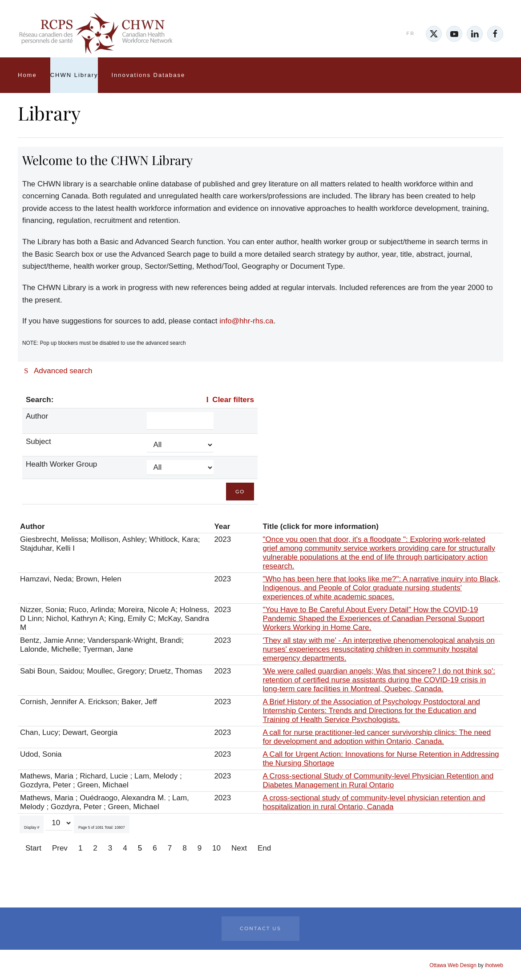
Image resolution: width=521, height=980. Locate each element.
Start (33, 848)
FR (410, 33)
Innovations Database (148, 75)
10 (216, 848)
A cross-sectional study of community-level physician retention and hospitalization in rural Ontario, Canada (374, 802)
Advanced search (58, 371)
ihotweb (494, 965)
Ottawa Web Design (453, 965)
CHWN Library (74, 75)
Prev (60, 848)
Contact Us (260, 928)
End (264, 848)
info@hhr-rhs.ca (246, 321)
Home (27, 75)
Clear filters (228, 400)
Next (239, 848)
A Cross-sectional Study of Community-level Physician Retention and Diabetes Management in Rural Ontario (378, 780)
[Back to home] (96, 34)
